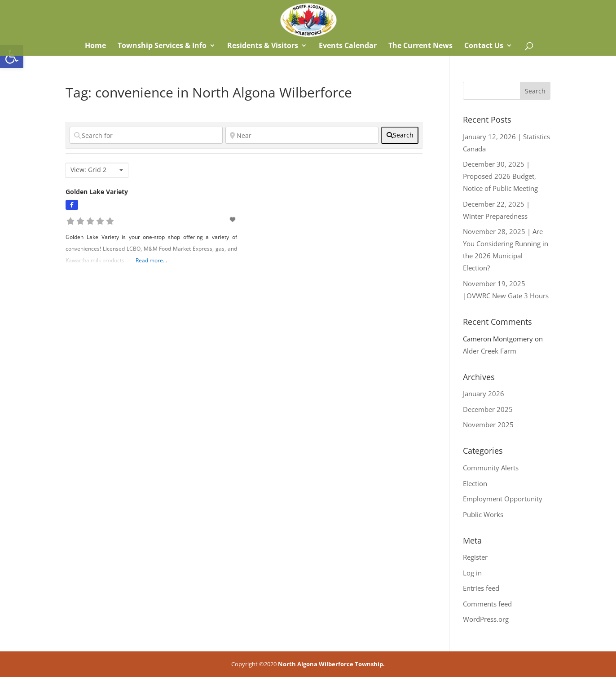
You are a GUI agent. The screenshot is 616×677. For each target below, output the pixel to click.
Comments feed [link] (487, 604)
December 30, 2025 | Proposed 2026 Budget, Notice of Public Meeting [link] (500, 176)
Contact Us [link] (484, 46)
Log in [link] (472, 573)
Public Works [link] (483, 514)
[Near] (302, 135)
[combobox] (97, 170)
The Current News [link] (420, 46)
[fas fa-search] (400, 135)
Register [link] (475, 557)
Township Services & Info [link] (162, 46)
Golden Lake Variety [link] (97, 192)
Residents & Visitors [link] (263, 46)
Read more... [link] (151, 260)
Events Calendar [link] (348, 46)
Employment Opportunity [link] (503, 499)
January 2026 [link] (484, 394)
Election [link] (475, 483)
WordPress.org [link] (486, 619)
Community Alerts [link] (491, 468)
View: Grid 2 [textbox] (88, 170)
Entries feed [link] (481, 588)
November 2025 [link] (488, 425)
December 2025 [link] (488, 409)
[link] (12, 57)
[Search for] (146, 135)
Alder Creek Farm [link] (490, 351)
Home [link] (95, 46)
